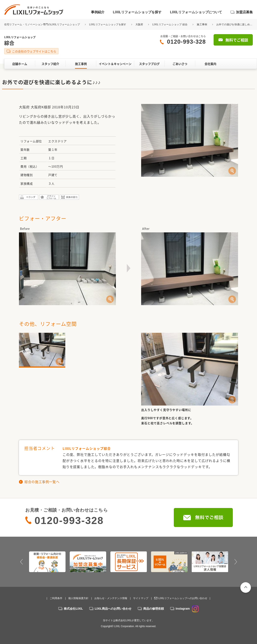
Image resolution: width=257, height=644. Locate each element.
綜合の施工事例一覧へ (42, 482)
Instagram (187, 609)
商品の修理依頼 (154, 609)
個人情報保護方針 (78, 598)
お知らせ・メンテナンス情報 (111, 598)
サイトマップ (141, 598)
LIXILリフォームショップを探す (137, 12)
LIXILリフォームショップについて (196, 12)
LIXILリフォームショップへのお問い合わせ (183, 598)
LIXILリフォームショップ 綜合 (170, 24)
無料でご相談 (237, 40)
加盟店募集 (244, 12)
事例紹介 (98, 12)
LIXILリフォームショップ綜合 (87, 448)
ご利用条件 (56, 598)
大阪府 (139, 24)
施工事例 (202, 24)
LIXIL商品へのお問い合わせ (113, 609)
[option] (47, 562)
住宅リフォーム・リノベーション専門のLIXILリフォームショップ (42, 24)
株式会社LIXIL (73, 609)
